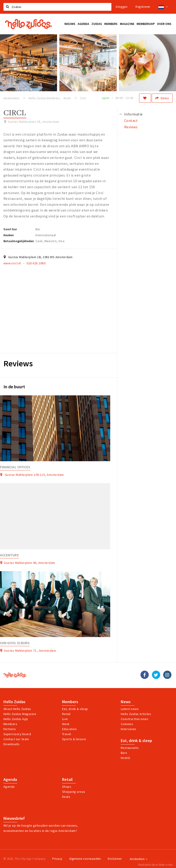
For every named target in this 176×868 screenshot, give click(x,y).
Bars (124, 753)
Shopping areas (74, 792)
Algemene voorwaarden (85, 859)
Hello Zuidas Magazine (20, 714)
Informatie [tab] (133, 114)
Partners (10, 729)
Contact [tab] (131, 121)
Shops (67, 787)
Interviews (129, 729)
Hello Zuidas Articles (136, 714)
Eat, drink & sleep (136, 741)
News (126, 702)
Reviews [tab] (131, 127)
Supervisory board (17, 734)
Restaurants (130, 748)
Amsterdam (139, 859)
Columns (127, 724)
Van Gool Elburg (15, 643)
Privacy (57, 859)
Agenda (10, 780)
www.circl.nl (12, 263)
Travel (67, 734)
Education (69, 729)
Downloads (11, 744)
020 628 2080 (36, 263)
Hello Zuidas (14, 702)
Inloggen (122, 7)
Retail (66, 714)
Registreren (143, 7)
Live (65, 719)
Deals (66, 797)
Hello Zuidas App (16, 719)
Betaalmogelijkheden (19, 241)
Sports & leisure (74, 739)
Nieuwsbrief (14, 818)
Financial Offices (15, 467)
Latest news (130, 709)
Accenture (9, 555)
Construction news (135, 719)
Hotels (126, 758)
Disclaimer (115, 859)
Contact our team (16, 739)
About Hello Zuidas (17, 709)
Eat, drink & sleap (75, 709)
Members (10, 724)
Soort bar (10, 229)
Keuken (9, 235)
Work (66, 724)
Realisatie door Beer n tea (155, 865)
